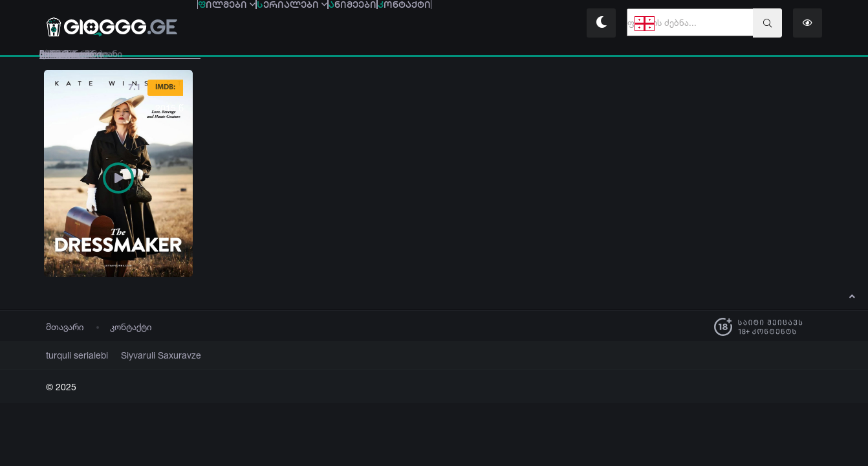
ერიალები (345, 24)
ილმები (244, 24)
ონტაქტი (528, 24)
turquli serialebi (72, 355)
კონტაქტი (131, 327)
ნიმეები (441, 24)
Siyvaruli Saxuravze (146, 355)
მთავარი (65, 327)
